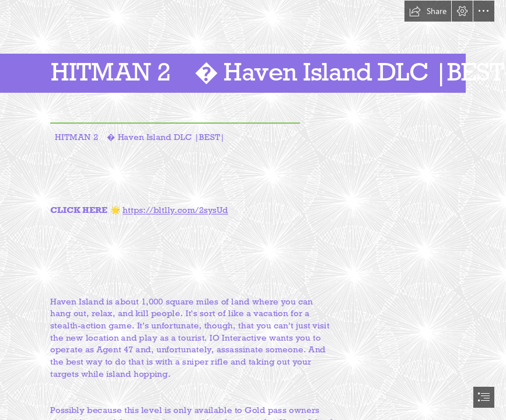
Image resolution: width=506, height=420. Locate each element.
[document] (253, 210)
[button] (428, 11)
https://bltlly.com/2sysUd (175, 210)
